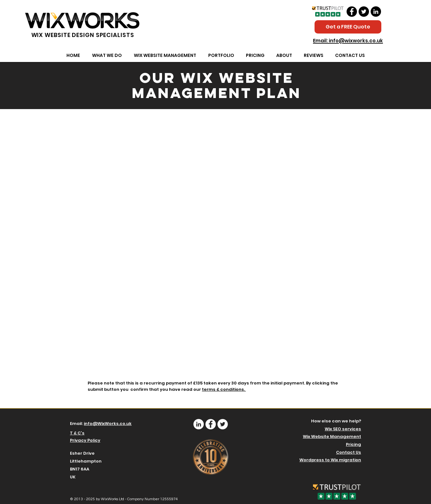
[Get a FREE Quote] (348, 27)
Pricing (353, 444)
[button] (107, 55)
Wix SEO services (343, 429)
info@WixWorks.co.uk (108, 424)
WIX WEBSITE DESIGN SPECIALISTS (83, 35)
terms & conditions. (224, 389)
